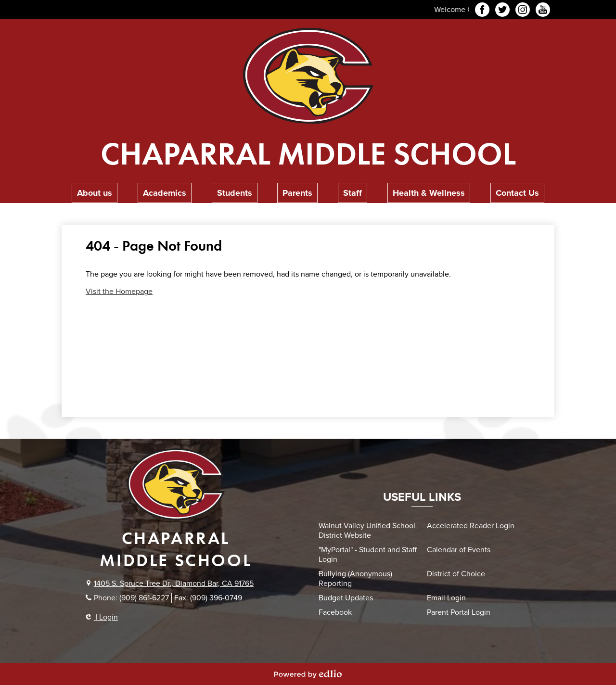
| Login (102, 617)
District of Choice (456, 574)
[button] (95, 193)
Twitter (502, 11)
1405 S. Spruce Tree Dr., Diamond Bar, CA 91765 (174, 584)
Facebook (482, 11)
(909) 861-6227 (144, 598)
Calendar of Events (459, 550)
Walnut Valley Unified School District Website (367, 531)
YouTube (543, 11)
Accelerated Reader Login (471, 526)
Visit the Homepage (119, 292)
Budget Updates (346, 598)
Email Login (446, 598)
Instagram (523, 11)
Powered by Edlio (308, 674)
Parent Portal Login (459, 612)
